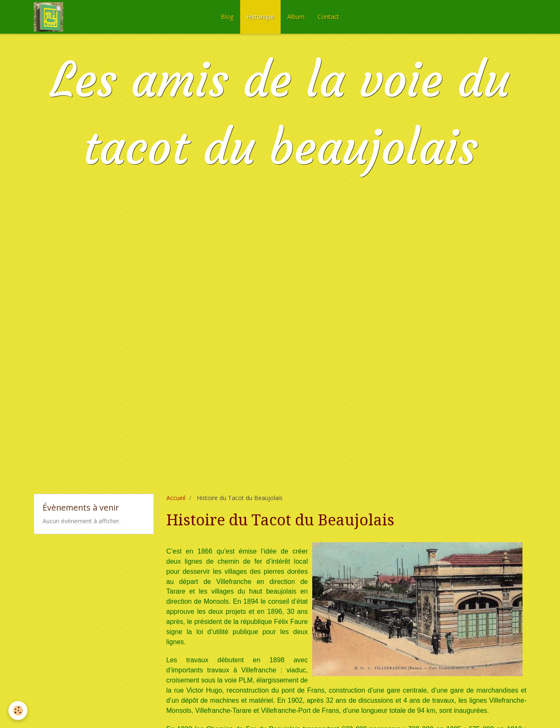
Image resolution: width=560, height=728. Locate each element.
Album (296, 17)
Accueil (176, 498)
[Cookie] (18, 711)
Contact (328, 17)
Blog (227, 17)
